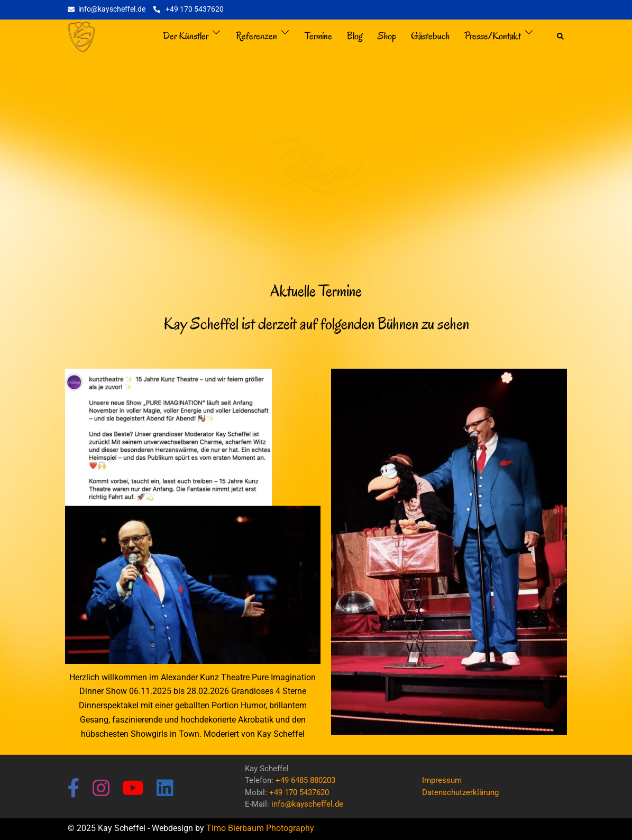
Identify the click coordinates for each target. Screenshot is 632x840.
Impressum (442, 780)
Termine (318, 36)
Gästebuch (430, 36)
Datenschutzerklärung (460, 792)
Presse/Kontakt (493, 36)
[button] (561, 36)
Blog (355, 36)
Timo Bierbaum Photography (260, 828)
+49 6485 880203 (305, 780)
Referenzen (257, 36)
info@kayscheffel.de (307, 804)
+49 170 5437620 (299, 792)
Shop (387, 36)
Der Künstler (186, 36)
